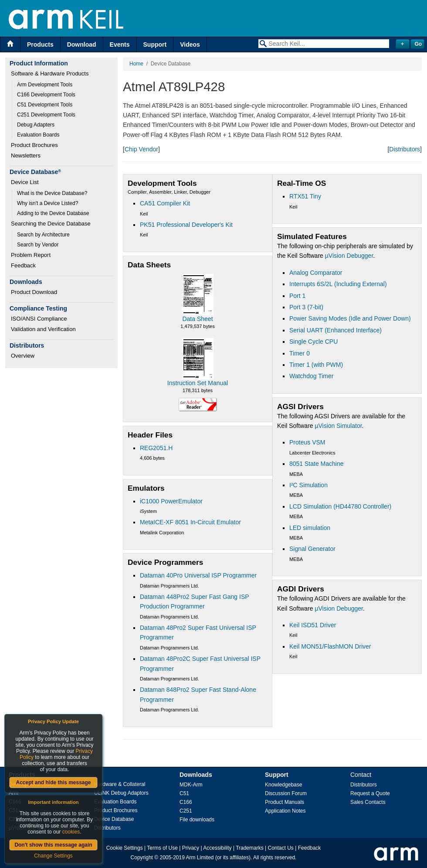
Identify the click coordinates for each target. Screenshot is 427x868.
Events (120, 44)
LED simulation (310, 528)
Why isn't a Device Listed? (47, 203)
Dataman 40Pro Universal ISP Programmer (198, 575)
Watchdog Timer (311, 376)
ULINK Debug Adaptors (121, 793)
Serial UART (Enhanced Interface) (335, 330)
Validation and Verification (43, 329)
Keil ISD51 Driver (313, 625)
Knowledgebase (283, 785)
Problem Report (31, 255)
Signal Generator (312, 549)
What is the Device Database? (52, 193)
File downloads (197, 820)
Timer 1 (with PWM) (316, 365)
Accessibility (217, 848)
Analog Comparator (316, 273)
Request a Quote (370, 793)
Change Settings (53, 856)
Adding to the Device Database (53, 213)
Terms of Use (162, 848)
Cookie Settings (125, 848)
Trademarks (250, 848)
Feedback (23, 265)
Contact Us (281, 848)
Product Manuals (285, 802)
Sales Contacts (368, 802)
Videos (190, 44)
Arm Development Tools (45, 85)
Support (155, 44)
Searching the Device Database (51, 224)
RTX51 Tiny (305, 196)
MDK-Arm (191, 785)
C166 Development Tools (46, 95)
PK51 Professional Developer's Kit (186, 225)
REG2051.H (156, 448)
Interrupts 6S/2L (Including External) (338, 284)
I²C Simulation (308, 485)
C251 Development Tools (46, 115)
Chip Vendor (141, 149)
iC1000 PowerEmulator (171, 501)
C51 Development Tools (45, 105)
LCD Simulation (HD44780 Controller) (340, 506)
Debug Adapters (36, 125)
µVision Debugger (349, 256)
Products (40, 44)
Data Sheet (197, 319)
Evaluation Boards (38, 135)
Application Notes (285, 811)
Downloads (196, 775)
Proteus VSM (307, 442)
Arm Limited (200, 858)
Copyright (142, 858)
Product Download (34, 292)
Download (82, 44)
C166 (186, 802)
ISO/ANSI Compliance (39, 319)
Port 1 (297, 296)
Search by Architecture (43, 235)
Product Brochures (34, 145)
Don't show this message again (53, 845)
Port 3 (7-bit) (306, 307)
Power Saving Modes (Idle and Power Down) (350, 318)
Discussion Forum (286, 793)
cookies (71, 832)
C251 (186, 811)
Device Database (114, 819)
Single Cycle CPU (313, 342)
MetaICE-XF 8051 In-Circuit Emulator (190, 522)
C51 (184, 793)
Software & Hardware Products (50, 73)
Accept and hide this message (53, 783)
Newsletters (26, 155)
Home (136, 64)
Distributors (405, 149)
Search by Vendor (38, 245)
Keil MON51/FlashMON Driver (330, 646)
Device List (25, 182)
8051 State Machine (317, 464)
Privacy (191, 848)
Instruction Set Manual (198, 383)
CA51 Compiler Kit (165, 203)
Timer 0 (300, 353)
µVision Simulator (338, 426)
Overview (23, 356)
